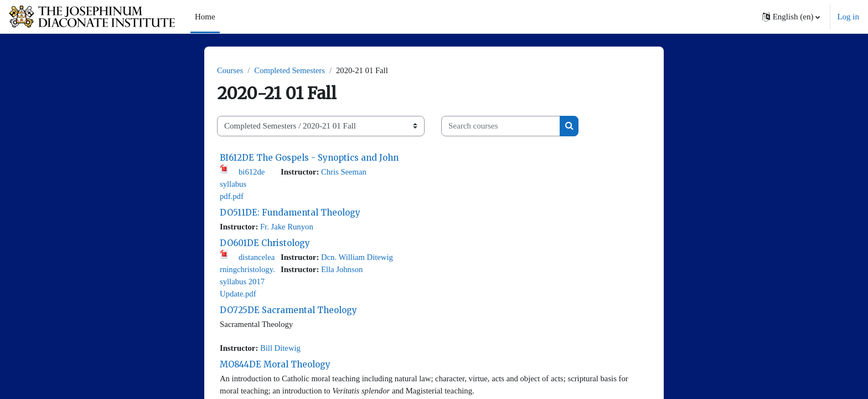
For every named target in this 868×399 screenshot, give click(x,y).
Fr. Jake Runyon (288, 228)
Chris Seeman (345, 172)
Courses (230, 70)
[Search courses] (501, 127)
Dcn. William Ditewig (359, 258)
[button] (791, 17)
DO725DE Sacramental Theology (288, 312)
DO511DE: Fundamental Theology (290, 214)
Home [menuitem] (205, 17)
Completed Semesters (291, 70)
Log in (848, 17)
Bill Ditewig (282, 351)
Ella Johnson (343, 271)
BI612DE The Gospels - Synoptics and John (309, 158)
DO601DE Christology (265, 244)
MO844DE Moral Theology (275, 367)
